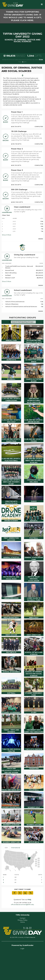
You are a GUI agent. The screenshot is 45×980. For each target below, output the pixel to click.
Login (22, 970)
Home (22, 944)
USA (6, 869)
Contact (23, 940)
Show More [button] (7, 257)
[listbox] (22, 86)
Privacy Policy (22, 942)
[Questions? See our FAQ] (29, 921)
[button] (6, 86)
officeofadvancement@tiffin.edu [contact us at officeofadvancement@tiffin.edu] (22, 926)
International (15, 869)
